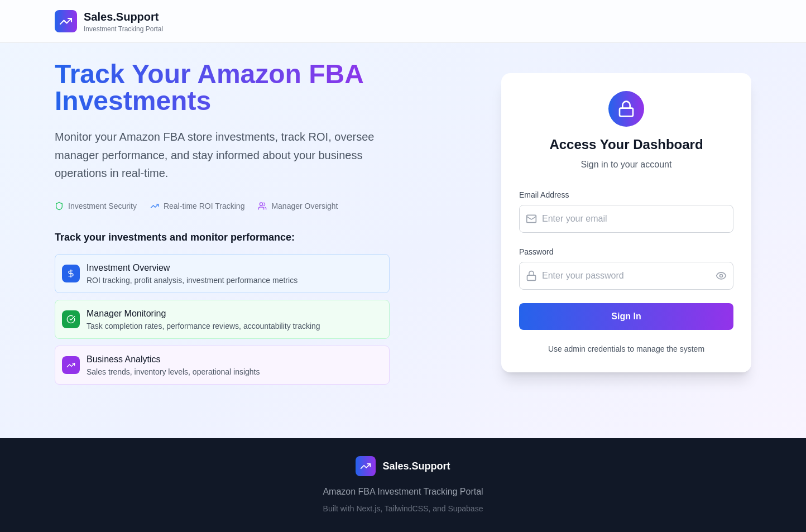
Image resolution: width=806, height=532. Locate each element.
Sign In (626, 316)
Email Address (544, 195)
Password (536, 252)
